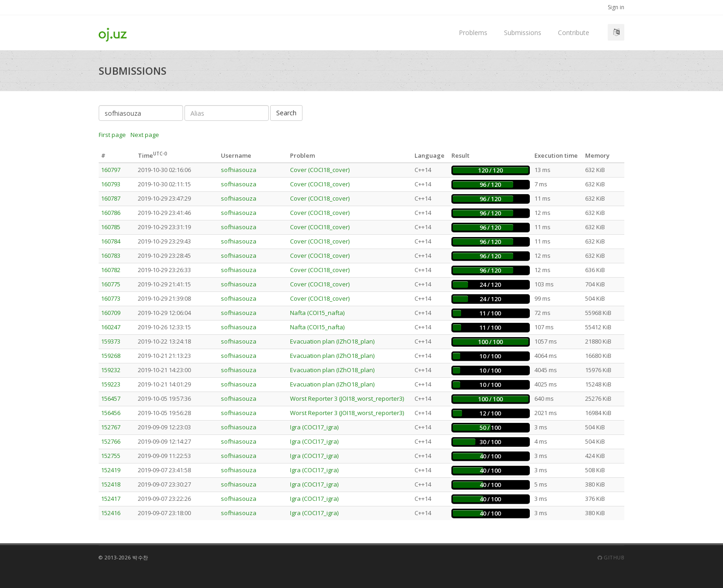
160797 (111, 170)
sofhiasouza (239, 170)
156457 (111, 398)
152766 (111, 441)
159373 (111, 341)
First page (112, 135)
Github (611, 557)
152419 (111, 470)
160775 (111, 284)
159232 (111, 370)
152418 (111, 484)
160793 (111, 184)
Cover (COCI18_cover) (320, 170)
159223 (111, 384)
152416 (111, 513)
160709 (111, 313)
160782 (111, 270)
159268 (111, 356)
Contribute (574, 33)
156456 (111, 413)
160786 (111, 213)
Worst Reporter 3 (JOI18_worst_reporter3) (347, 398)
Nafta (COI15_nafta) (317, 313)
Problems (473, 33)
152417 (111, 499)
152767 (111, 427)
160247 (111, 327)
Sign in (616, 7)
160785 (111, 227)
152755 (111, 456)
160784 (111, 241)
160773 (111, 298)
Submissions (523, 33)
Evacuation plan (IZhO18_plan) (332, 341)
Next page (145, 135)
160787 (111, 198)
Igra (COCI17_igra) (314, 427)
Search (286, 113)
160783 (111, 255)
